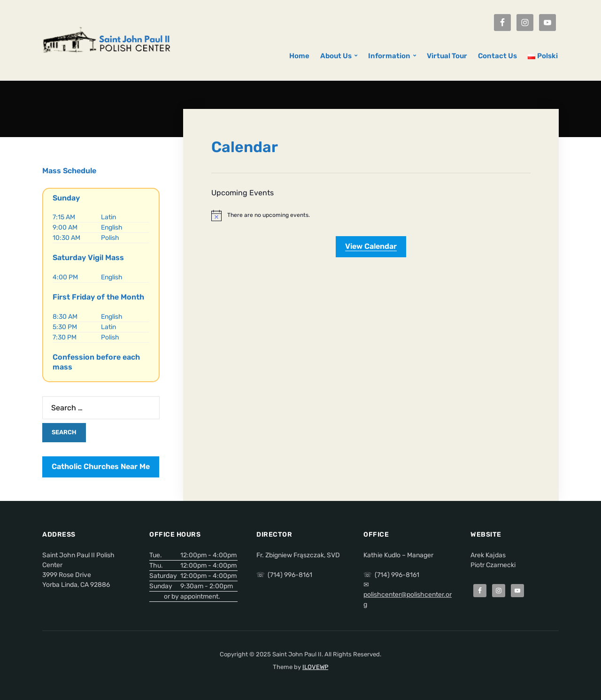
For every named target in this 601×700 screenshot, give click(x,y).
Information (389, 56)
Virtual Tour (447, 56)
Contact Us (497, 56)
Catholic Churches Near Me (101, 466)
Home (299, 56)
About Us (336, 56)
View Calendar (371, 246)
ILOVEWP (315, 667)
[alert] (371, 215)
